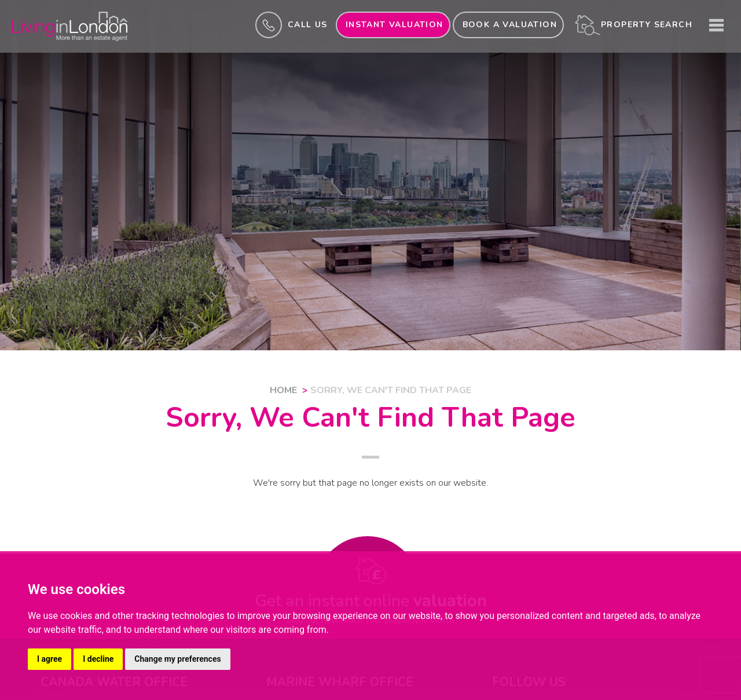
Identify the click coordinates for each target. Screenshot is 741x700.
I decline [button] (98, 659)
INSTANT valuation (395, 25)
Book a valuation (510, 25)
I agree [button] (49, 659)
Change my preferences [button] (177, 659)
